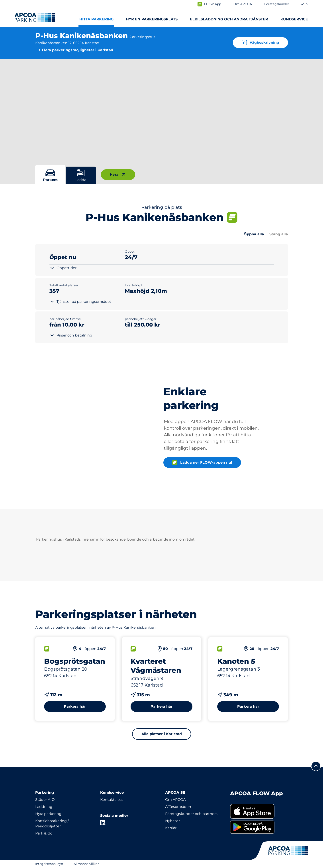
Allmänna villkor (86, 864)
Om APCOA (175, 800)
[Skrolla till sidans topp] (316, 766)
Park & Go (44, 833)
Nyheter (172, 821)
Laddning (44, 807)
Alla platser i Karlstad (162, 734)
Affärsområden (178, 807)
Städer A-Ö (45, 800)
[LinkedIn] (103, 823)
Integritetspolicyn (49, 864)
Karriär (171, 828)
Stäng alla (279, 234)
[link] (259, 811)
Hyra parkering (48, 814)
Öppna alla (254, 234)
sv (304, 4)
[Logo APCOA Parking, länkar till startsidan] (35, 17)
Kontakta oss (112, 800)
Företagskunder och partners (191, 814)
